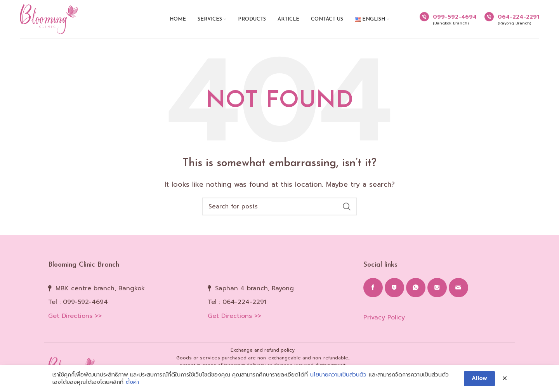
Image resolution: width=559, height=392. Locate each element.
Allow (479, 379)
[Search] (279, 206)
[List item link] (122, 302)
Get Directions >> (75, 316)
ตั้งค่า (132, 383)
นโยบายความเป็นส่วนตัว (338, 375)
